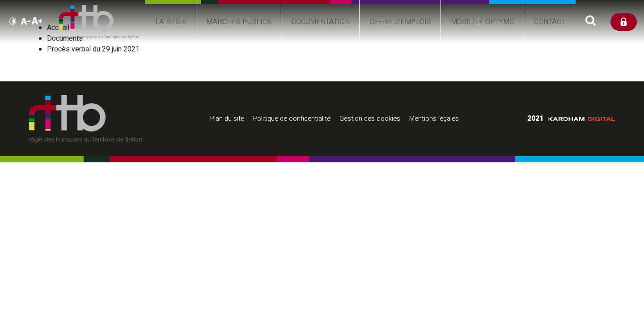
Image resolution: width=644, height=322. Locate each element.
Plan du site (227, 119)
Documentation (318, 32)
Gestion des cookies (370, 119)
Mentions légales (434, 119)
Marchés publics (231, 38)
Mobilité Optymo (488, 38)
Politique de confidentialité (292, 119)
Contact (560, 32)
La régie (159, 38)
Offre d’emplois (403, 38)
